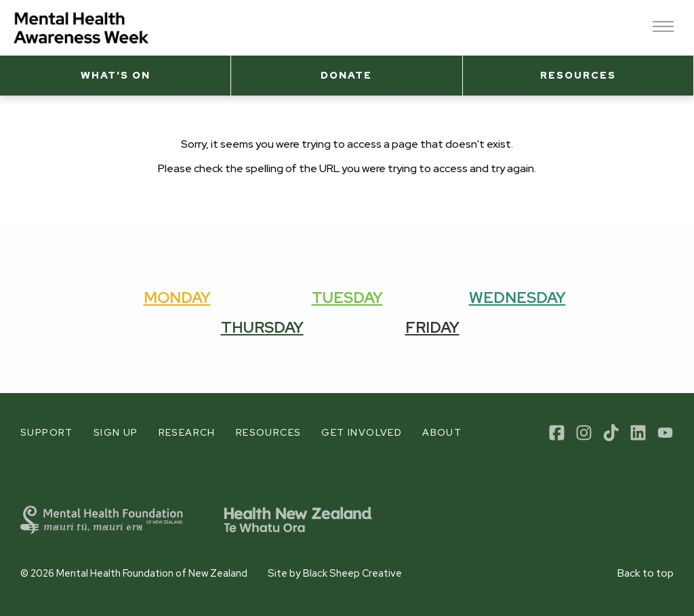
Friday (432, 327)
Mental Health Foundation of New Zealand (152, 573)
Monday (177, 297)
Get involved (362, 432)
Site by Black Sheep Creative (335, 573)
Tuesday (347, 297)
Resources (578, 75)
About (442, 432)
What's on (116, 75)
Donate (346, 75)
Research (187, 432)
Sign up (116, 432)
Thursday (262, 327)
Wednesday (517, 297)
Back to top (646, 573)
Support (47, 432)
